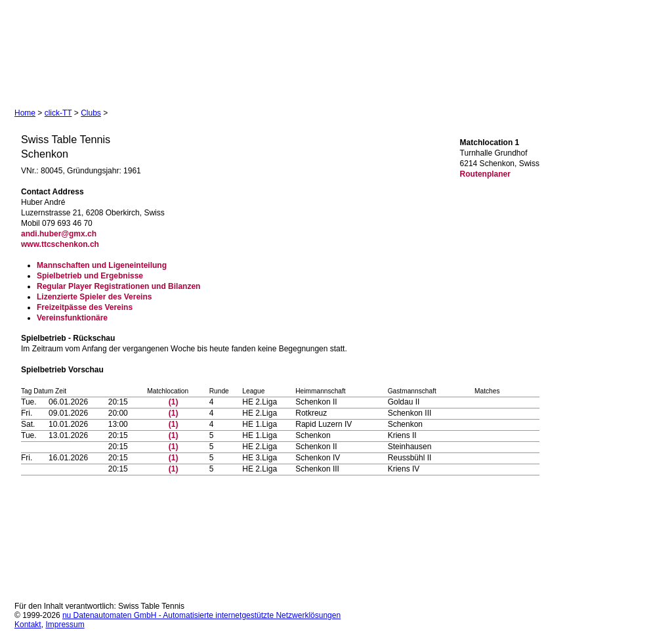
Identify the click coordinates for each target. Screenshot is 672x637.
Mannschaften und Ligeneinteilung (102, 265)
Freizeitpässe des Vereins (85, 307)
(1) (174, 402)
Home (25, 113)
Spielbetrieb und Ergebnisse (90, 276)
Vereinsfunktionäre (72, 318)
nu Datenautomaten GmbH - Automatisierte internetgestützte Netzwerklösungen (201, 615)
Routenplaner (485, 174)
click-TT (58, 113)
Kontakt (28, 625)
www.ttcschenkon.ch (60, 244)
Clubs (91, 113)
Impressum (65, 625)
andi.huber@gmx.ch (59, 234)
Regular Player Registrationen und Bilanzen (118, 286)
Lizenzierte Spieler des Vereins (94, 297)
